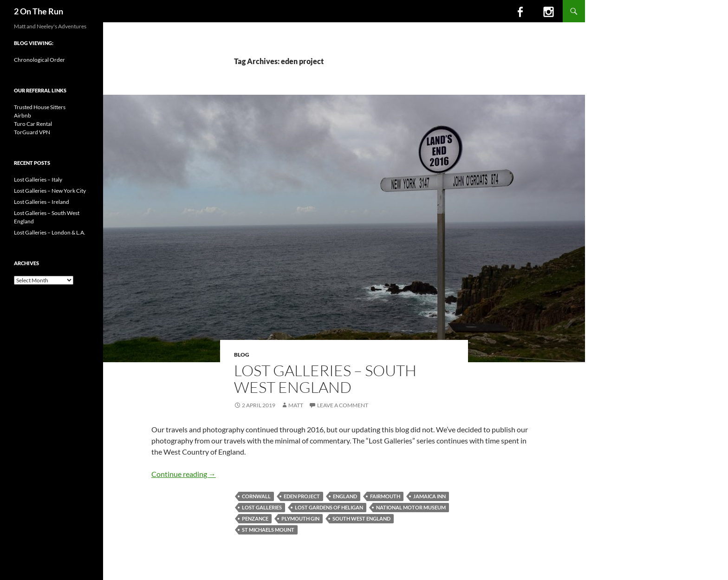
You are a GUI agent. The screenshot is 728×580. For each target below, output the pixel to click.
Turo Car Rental (33, 124)
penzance (255, 518)
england (345, 496)
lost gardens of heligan (329, 507)
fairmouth (385, 496)
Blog (242, 355)
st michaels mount (268, 530)
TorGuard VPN (32, 132)
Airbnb (23, 115)
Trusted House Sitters (40, 107)
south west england (361, 518)
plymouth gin (300, 518)
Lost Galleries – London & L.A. (50, 232)
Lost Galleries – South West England (325, 379)
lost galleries (262, 507)
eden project (302, 496)
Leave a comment (343, 405)
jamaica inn (429, 496)
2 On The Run (39, 11)
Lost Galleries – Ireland (42, 202)
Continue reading (184, 474)
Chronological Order (39, 60)
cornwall (256, 496)
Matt (296, 405)
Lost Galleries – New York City (50, 191)
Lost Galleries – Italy (38, 179)
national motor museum (411, 507)
